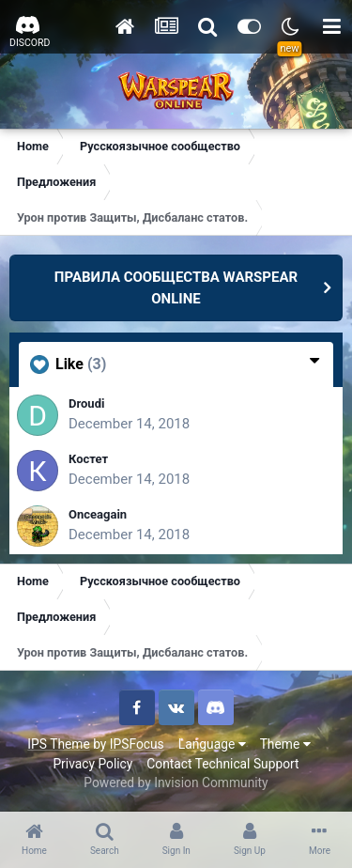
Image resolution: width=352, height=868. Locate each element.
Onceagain (98, 514)
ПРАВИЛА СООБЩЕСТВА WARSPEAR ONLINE (176, 288)
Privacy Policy (92, 764)
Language (212, 744)
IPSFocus (137, 744)
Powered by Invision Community (176, 783)
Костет (88, 459)
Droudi (86, 403)
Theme (285, 744)
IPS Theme (58, 744)
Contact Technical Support (222, 764)
